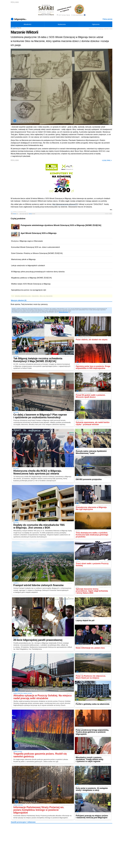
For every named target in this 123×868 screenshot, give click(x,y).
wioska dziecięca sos (23, 296)
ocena (32, 214)
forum (16, 214)
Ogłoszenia (96, 24)
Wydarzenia (62, 24)
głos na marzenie (46, 296)
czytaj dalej (107, 160)
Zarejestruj (66, 312)
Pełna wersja (107, 19)
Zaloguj (61, 312)
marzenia (35, 296)
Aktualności (27, 24)
